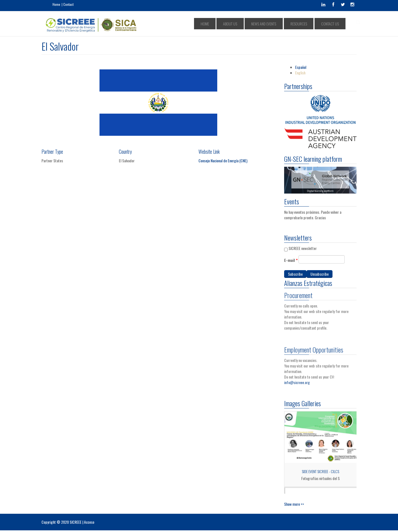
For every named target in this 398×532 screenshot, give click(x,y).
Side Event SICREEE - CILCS (320, 471)
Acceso (89, 522)
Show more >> (294, 504)
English (300, 73)
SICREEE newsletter (303, 248)
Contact (68, 4)
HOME (233, 24)
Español (301, 67)
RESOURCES (308, 24)
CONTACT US (332, 24)
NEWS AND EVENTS (279, 24)
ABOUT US (252, 24)
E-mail (291, 260)
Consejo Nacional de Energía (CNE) (223, 161)
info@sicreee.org (297, 380)
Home (56, 4)
